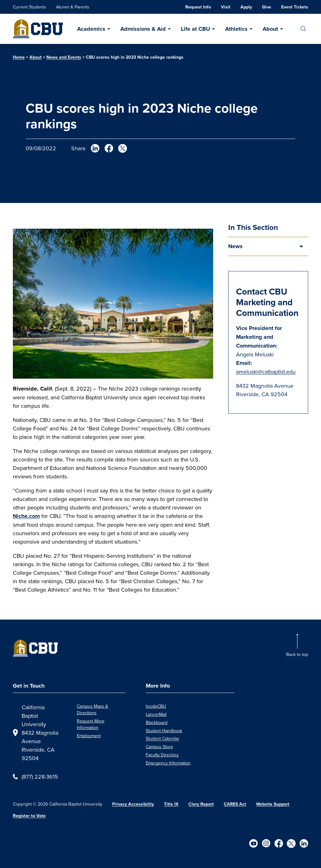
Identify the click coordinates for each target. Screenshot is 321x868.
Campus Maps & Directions (92, 709)
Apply (246, 7)
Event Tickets (295, 7)
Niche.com (26, 516)
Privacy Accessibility (133, 804)
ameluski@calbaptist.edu (266, 372)
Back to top (297, 654)
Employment (89, 736)
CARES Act (235, 804)
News (235, 246)
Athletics (236, 29)
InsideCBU (156, 706)
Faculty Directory (162, 755)
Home (19, 57)
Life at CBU (195, 29)
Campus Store (159, 747)
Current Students (29, 7)
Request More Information (91, 724)
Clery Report (201, 804)
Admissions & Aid (143, 29)
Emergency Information (168, 763)
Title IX (171, 804)
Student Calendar (163, 738)
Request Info (198, 7)
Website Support (273, 804)
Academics (91, 29)
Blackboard (157, 722)
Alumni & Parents (73, 7)
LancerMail (156, 714)
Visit (226, 7)
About (270, 29)
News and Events (64, 57)
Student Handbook (164, 731)
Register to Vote (29, 816)
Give (267, 7)
